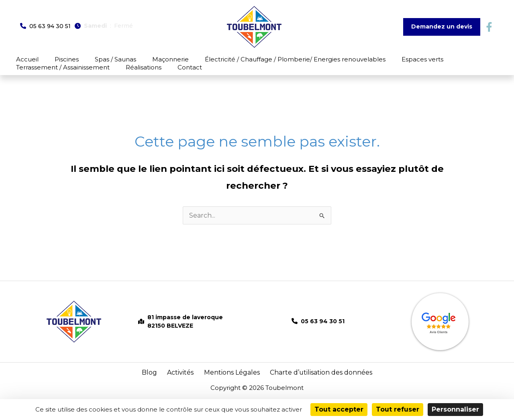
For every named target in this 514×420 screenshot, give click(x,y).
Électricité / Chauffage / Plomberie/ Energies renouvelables (251, 59)
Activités (186, 380)
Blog (160, 380)
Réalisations (30, 71)
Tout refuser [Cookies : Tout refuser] (398, 409)
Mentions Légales (231, 380)
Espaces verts (368, 59)
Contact (66, 71)
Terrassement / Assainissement (442, 59)
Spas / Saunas (91, 59)
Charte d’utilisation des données (313, 380)
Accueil (23, 59)
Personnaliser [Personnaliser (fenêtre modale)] (455, 409)
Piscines (53, 59)
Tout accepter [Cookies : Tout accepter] (339, 409)
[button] (45, 26)
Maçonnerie (136, 59)
